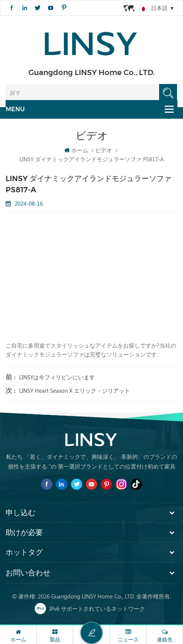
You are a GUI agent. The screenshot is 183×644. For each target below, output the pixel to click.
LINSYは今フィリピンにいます (57, 377)
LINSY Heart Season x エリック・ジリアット (75, 391)
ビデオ (104, 150)
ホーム (76, 150)
